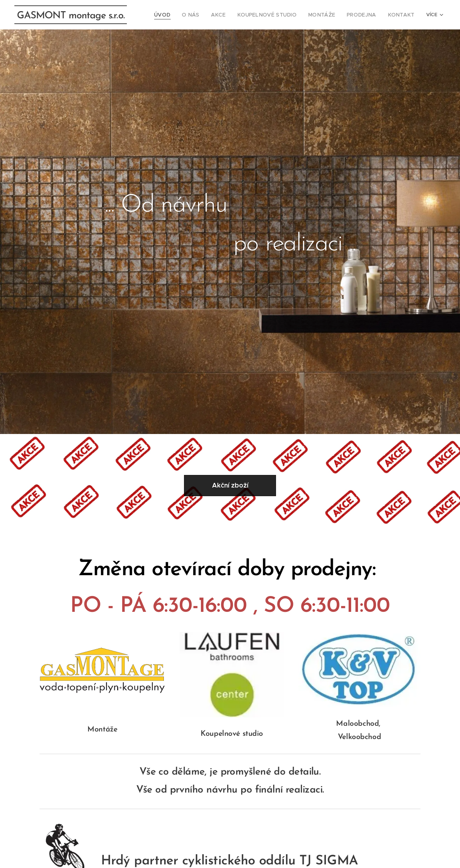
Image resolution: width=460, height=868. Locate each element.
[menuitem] (183, 15)
